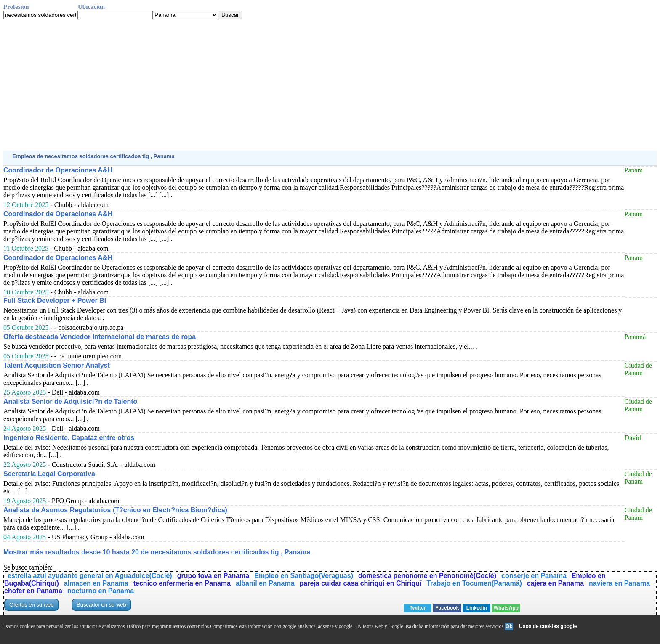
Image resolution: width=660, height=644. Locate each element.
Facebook (447, 608)
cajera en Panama (555, 583)
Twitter (418, 608)
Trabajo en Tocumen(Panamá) (474, 583)
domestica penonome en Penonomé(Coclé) (427, 576)
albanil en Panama (265, 583)
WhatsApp (506, 608)
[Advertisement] (256, 85)
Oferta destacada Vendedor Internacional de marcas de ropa (100, 337)
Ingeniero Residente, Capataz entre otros (69, 438)
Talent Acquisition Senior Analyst (57, 365)
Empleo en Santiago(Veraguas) (304, 576)
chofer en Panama (33, 591)
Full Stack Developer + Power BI (55, 301)
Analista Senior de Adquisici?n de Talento (70, 402)
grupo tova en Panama (213, 576)
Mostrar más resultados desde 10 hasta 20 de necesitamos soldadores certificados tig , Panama (157, 552)
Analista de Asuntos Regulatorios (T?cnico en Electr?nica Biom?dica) (115, 510)
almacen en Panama (96, 583)
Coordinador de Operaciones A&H (58, 170)
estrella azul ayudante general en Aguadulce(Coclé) (90, 576)
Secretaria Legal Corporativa (49, 474)
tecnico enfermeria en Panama (182, 583)
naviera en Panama (619, 583)
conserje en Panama (534, 576)
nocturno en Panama (101, 591)
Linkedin (477, 608)
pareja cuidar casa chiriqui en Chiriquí (361, 583)
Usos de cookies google (548, 626)
